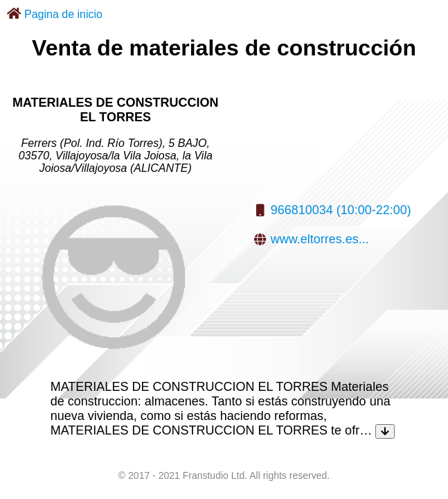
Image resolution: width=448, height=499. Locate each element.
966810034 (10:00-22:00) (341, 210)
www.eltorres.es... (320, 239)
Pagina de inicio (63, 14)
